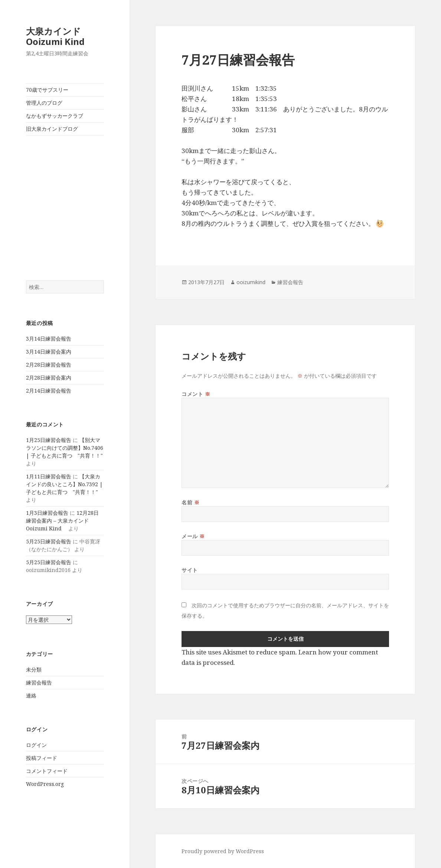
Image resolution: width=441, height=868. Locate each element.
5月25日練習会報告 (49, 541)
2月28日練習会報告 (49, 365)
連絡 (31, 695)
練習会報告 (39, 682)
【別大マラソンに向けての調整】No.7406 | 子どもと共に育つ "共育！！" (65, 448)
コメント (196, 394)
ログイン (36, 745)
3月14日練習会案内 (49, 352)
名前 (190, 502)
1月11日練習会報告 (49, 476)
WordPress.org (45, 784)
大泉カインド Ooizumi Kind (60, 36)
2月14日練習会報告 (49, 391)
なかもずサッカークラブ (55, 116)
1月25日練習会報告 (49, 440)
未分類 (34, 669)
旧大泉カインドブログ (52, 129)
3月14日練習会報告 (49, 339)
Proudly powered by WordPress (223, 851)
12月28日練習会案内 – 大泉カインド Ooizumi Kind (62, 521)
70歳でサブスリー (47, 90)
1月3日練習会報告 (47, 513)
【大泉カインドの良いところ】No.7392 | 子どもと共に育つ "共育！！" (64, 484)
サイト (190, 570)
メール (193, 536)
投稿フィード (42, 758)
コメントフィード (47, 771)
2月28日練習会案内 (49, 378)
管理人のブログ (44, 103)
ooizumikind (251, 282)
